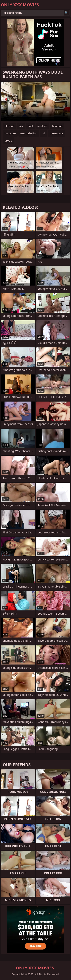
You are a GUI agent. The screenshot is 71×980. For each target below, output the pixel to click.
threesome (56, 133)
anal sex (43, 126)
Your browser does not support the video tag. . (35, 102)
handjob (57, 126)
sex (21, 126)
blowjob (9, 126)
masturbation (29, 133)
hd (43, 133)
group (8, 141)
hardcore (10, 133)
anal (30, 126)
